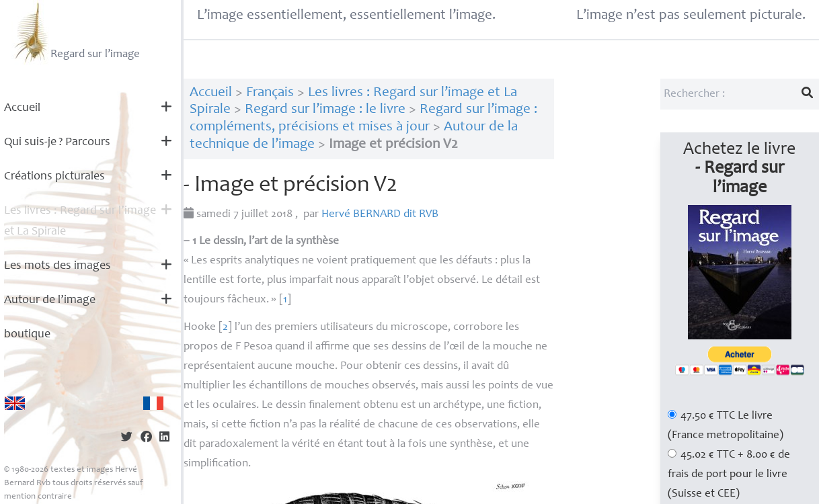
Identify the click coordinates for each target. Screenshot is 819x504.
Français (270, 93)
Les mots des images (57, 266)
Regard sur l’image (76, 32)
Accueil (22, 108)
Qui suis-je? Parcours (57, 142)
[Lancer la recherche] (808, 94)
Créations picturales (54, 177)
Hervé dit (380, 215)
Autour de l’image (50, 300)
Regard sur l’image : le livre (325, 110)
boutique (27, 335)
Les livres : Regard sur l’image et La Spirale (80, 221)
